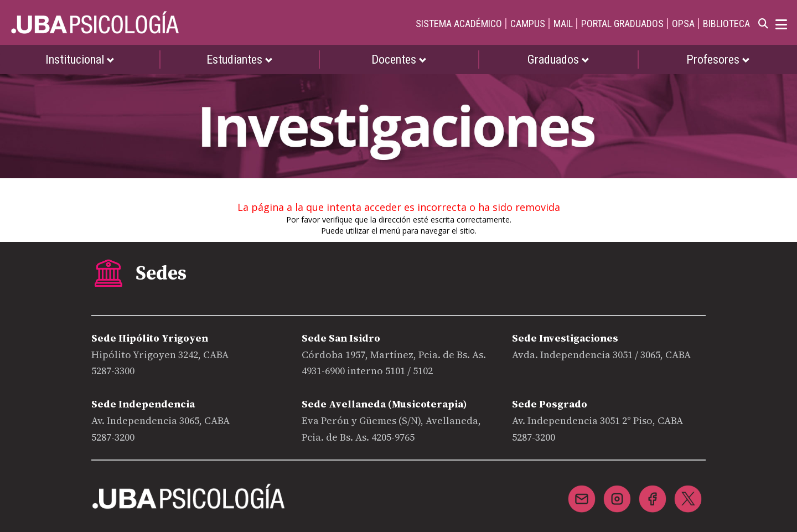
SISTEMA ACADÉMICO (459, 24)
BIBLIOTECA (726, 24)
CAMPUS (528, 24)
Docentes (399, 60)
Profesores (718, 60)
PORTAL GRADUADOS (622, 24)
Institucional (80, 60)
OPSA (683, 24)
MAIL (563, 24)
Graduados (558, 60)
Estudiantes (240, 60)
